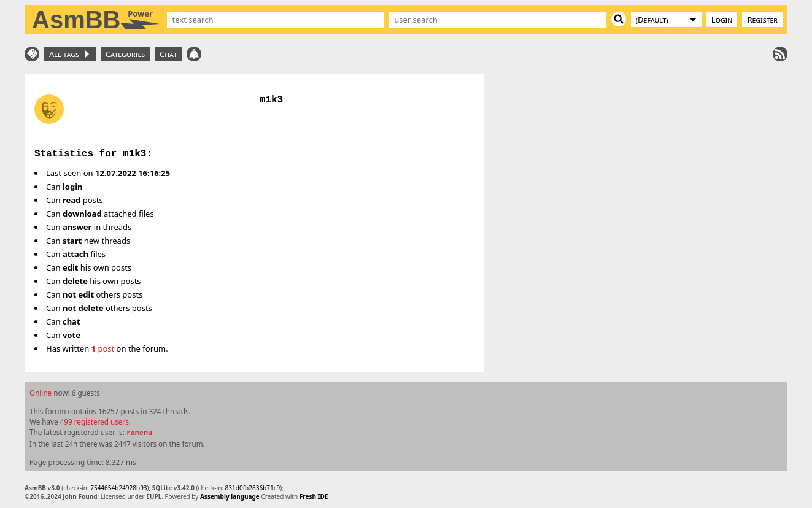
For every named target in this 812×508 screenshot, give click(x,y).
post (103, 348)
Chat (168, 54)
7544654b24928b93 (118, 488)
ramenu (139, 433)
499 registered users (95, 421)
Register (762, 20)
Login (722, 20)
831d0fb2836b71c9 (253, 488)
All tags (69, 54)
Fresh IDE (314, 496)
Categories (125, 54)
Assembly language (230, 496)
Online (41, 393)
